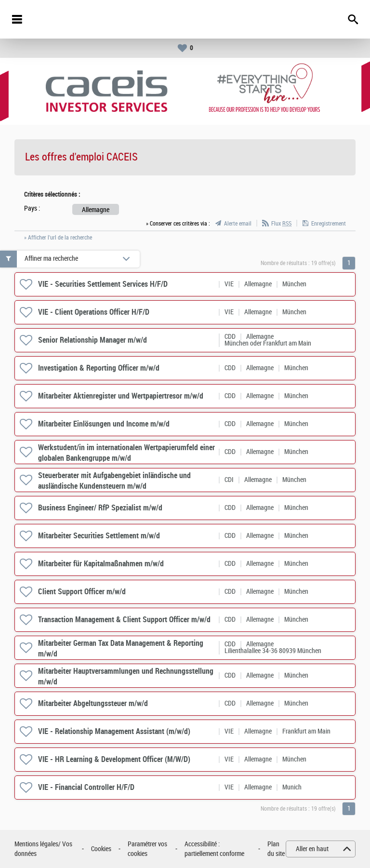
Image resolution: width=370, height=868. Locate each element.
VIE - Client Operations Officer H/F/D (94, 312)
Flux (281, 224)
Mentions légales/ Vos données (43, 849)
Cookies (101, 849)
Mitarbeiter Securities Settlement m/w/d (99, 536)
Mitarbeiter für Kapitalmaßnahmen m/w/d (101, 564)
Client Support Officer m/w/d (82, 592)
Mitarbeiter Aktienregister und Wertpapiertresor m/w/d (121, 396)
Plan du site (276, 849)
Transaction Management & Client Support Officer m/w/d (124, 620)
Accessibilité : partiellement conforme (214, 849)
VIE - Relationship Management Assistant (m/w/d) (114, 731)
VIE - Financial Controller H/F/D (86, 787)
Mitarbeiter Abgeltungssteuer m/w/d (93, 703)
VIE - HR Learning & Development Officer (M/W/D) (114, 759)
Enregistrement (329, 224)
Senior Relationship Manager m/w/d (92, 340)
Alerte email (238, 224)
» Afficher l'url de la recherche (58, 238)
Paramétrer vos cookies (147, 849)
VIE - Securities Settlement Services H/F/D (103, 284)
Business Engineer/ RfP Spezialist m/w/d (100, 508)
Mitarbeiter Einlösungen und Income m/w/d (104, 424)
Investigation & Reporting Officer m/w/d (99, 368)
